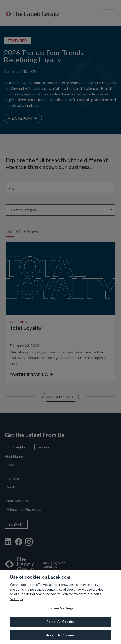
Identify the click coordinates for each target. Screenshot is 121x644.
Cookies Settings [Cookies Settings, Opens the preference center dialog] (60, 608)
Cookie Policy (29, 594)
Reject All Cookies (60, 622)
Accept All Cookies (60, 635)
